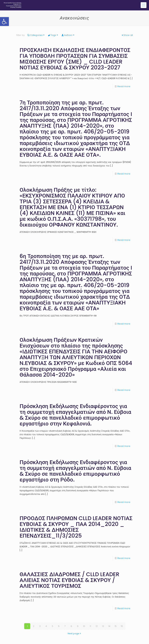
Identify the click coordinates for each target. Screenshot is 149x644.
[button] (4, 22)
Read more (124, 86)
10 (84, 626)
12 (97, 626)
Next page (75, 633)
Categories (36, 35)
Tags (53, 35)
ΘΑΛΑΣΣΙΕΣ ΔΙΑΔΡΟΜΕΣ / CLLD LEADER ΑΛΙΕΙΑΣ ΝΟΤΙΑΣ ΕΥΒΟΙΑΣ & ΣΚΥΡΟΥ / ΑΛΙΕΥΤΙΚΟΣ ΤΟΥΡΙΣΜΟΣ (69, 580)
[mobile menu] (144, 5)
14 (109, 626)
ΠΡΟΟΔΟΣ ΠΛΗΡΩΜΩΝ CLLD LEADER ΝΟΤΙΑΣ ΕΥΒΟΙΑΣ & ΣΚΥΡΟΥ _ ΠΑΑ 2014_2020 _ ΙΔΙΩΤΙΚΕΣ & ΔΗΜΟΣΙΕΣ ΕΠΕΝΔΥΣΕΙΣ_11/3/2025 (76, 527)
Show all (127, 35)
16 (122, 626)
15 (116, 626)
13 (103, 626)
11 (90, 626)
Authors (68, 35)
